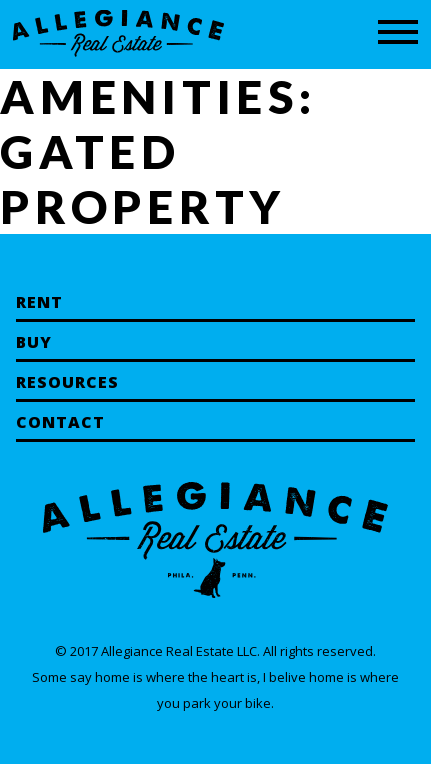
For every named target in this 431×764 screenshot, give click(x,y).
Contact (60, 422)
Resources (67, 382)
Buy (34, 342)
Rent (39, 302)
